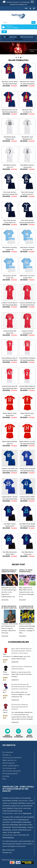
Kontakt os (7, 755)
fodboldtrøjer (23, 801)
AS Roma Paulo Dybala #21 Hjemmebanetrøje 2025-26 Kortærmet (20, 707)
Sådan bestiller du (10, 760)
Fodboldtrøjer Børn (10, 835)
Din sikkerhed (8, 752)
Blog (4, 779)
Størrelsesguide (9, 763)
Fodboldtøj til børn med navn (24, 860)
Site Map (6, 776)
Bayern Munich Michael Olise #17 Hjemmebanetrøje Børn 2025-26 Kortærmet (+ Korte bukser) (22, 651)
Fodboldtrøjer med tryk (11, 813)
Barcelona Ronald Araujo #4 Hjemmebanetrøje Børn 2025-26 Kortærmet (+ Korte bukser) (21, 687)
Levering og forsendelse (12, 758)
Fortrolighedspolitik (10, 774)
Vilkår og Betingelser (11, 766)
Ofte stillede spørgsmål (12, 771)
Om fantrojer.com (9, 768)
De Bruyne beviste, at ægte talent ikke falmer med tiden (9, 608)
